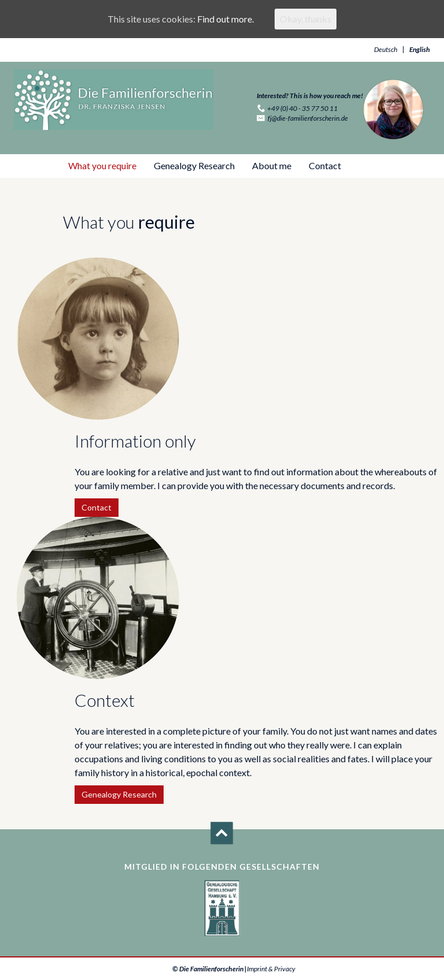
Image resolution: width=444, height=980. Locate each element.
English (420, 50)
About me (272, 165)
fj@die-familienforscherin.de (308, 118)
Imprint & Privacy (271, 969)
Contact (325, 165)
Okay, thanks (306, 19)
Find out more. (225, 19)
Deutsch (386, 50)
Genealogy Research (194, 165)
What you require (102, 165)
